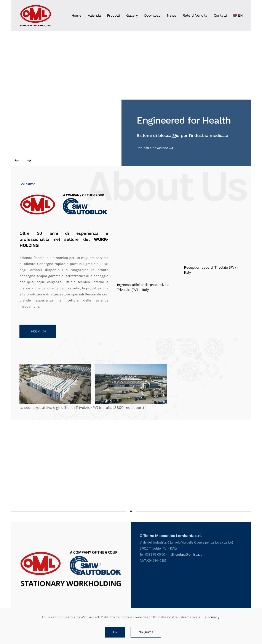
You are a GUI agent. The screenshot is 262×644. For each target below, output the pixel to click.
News (172, 15)
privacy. (213, 617)
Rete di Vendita (195, 15)
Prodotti (113, 15)
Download (152, 15)
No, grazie (146, 632)
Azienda (94, 15)
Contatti (220, 15)
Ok (115, 632)
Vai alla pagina (149, 148)
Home (77, 15)
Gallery (132, 15)
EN (238, 15)
